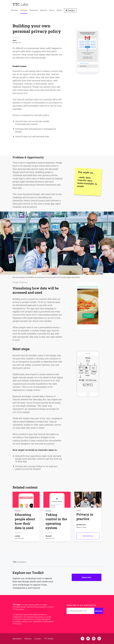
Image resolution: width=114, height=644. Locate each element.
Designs (24, 10)
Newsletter (17, 639)
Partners (28, 639)
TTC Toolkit (49, 639)
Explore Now (87, 577)
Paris (14, 40)
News (52, 10)
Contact (38, 639)
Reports (44, 10)
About (59, 10)
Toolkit (71, 10)
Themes (14, 10)
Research (34, 10)
